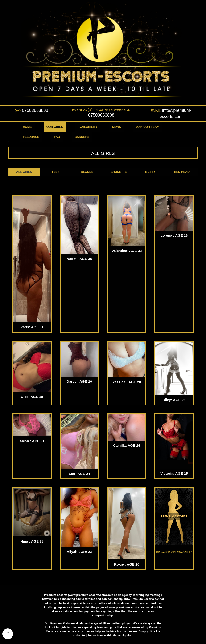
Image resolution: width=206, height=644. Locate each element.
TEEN (56, 172)
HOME (27, 127)
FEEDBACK (31, 137)
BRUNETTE (119, 172)
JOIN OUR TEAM (147, 127)
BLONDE (87, 172)
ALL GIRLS (24, 172)
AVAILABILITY (88, 127)
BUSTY (150, 172)
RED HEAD (182, 172)
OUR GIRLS (55, 127)
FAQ (57, 137)
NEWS (117, 127)
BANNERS (82, 137)
